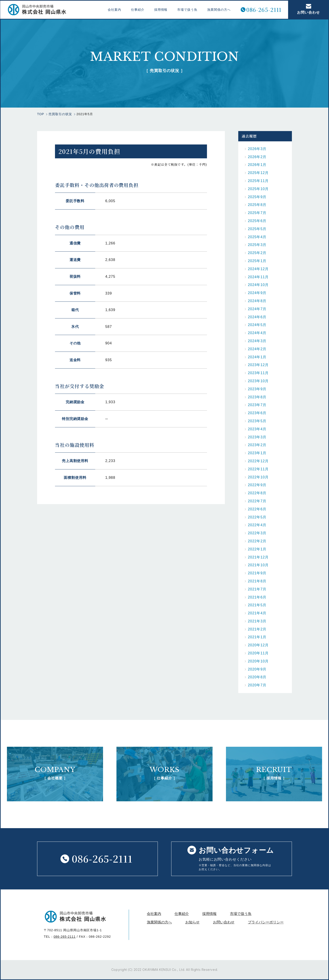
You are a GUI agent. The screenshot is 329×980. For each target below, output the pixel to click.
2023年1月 (257, 453)
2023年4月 (257, 429)
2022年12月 (258, 461)
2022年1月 (257, 549)
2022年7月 (257, 501)
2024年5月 (257, 325)
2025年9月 (257, 197)
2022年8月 (257, 493)
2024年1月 (257, 357)
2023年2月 (257, 445)
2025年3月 (257, 245)
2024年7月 (257, 309)
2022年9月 (257, 485)
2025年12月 (258, 173)
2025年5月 (257, 229)
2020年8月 (257, 677)
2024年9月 (257, 293)
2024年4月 (257, 333)
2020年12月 (258, 645)
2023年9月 (257, 389)
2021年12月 (258, 557)
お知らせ (192, 922)
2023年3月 (257, 437)
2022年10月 (258, 477)
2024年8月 (257, 301)
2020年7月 (257, 685)
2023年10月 (258, 381)
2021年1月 (257, 637)
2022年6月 (257, 509)
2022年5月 (257, 517)
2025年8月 (257, 205)
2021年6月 (257, 597)
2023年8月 (257, 397)
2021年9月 (257, 573)
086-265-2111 (264, 10)
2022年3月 (257, 533)
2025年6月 (257, 221)
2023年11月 (258, 373)
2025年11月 (258, 181)
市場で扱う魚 (187, 10)
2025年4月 (257, 237)
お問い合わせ (308, 9)
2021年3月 (257, 621)
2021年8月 (257, 581)
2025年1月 (257, 261)
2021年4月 (257, 613)
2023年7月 (257, 405)
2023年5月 (257, 421)
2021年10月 (258, 565)
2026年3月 (257, 149)
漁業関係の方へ (218, 10)
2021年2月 (257, 629)
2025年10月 (258, 189)
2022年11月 (258, 469)
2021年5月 (257, 605)
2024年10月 (258, 285)
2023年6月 (257, 413)
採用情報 (160, 10)
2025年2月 (257, 253)
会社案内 (114, 10)
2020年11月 (258, 653)
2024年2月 (257, 349)
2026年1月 (257, 165)
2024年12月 (258, 269)
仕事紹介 (137, 10)
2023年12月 (258, 365)
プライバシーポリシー (266, 922)
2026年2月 (257, 157)
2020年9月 (257, 669)
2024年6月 (257, 317)
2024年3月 (257, 341)
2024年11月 (258, 277)
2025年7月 (257, 213)
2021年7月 (257, 589)
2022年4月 (257, 525)
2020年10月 (258, 661)
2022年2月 (257, 541)
